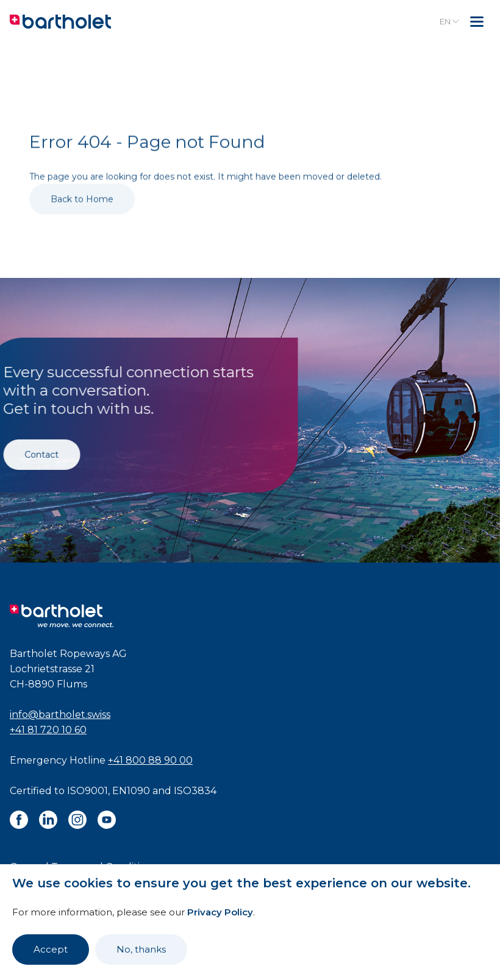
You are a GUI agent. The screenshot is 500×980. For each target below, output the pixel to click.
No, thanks (141, 949)
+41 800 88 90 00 (150, 760)
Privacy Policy (220, 912)
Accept (51, 949)
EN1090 (131, 791)
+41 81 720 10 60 (48, 730)
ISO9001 (87, 791)
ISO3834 (195, 791)
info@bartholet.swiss (60, 715)
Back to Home (82, 212)
